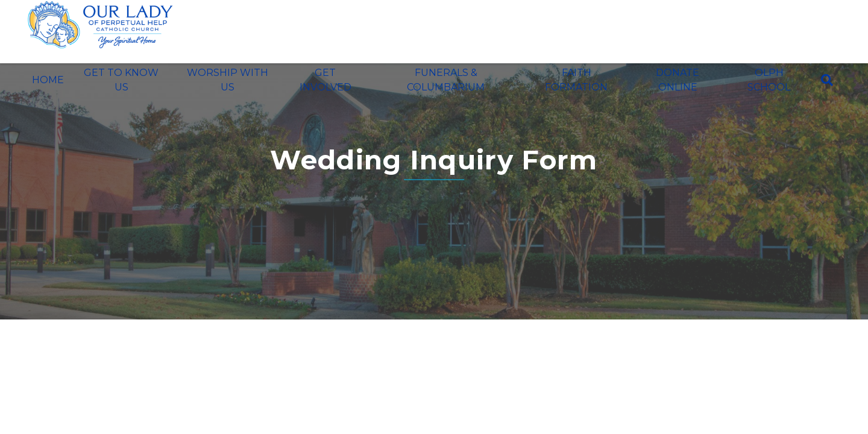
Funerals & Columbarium (446, 80)
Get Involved (325, 80)
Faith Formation (576, 80)
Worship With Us (228, 80)
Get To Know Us (121, 80)
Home (48, 80)
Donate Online (678, 80)
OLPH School (769, 80)
